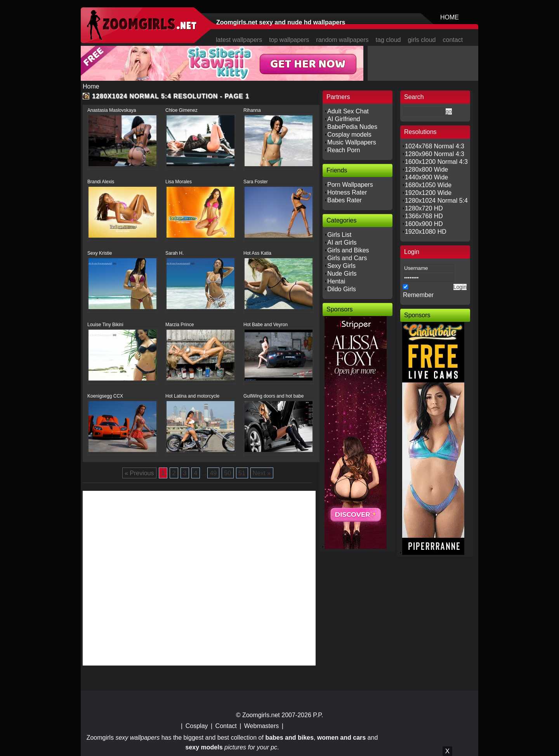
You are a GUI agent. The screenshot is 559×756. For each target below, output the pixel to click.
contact (453, 40)
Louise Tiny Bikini (105, 325)
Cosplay (197, 726)
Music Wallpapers (352, 142)
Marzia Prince (180, 325)
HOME (450, 17)
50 (227, 473)
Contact (226, 726)
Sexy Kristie (100, 253)
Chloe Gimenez (181, 110)
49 (213, 473)
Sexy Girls (341, 266)
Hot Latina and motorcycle (192, 396)
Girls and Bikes (348, 250)
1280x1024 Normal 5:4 (436, 201)
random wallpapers (342, 40)
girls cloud (422, 40)
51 (242, 473)
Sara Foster (256, 182)
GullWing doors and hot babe (273, 396)
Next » (262, 473)
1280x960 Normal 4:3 (435, 154)
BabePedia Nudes (352, 127)
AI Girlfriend (344, 119)
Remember (418, 295)
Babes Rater (345, 200)
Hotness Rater (347, 192)
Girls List (339, 235)
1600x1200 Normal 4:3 (436, 162)
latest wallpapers (239, 40)
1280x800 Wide (426, 169)
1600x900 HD (424, 224)
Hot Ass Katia (257, 253)
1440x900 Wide (426, 177)
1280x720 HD (424, 208)
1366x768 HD (424, 216)
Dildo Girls (342, 289)
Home (91, 86)
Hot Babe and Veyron (266, 325)
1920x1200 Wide (428, 193)
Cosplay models (349, 135)
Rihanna (252, 110)
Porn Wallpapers (350, 185)
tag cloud (388, 40)
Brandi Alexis (101, 182)
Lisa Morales (179, 182)
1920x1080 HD (426, 232)
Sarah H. (174, 253)
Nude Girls (342, 274)
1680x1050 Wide (428, 185)
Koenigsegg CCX (105, 396)
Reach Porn (344, 150)
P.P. (318, 715)
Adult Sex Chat (348, 111)
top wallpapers (289, 40)
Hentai (336, 281)
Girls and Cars (347, 258)
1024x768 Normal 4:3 (435, 146)
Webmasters (262, 726)
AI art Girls (342, 242)
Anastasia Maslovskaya (112, 110)
